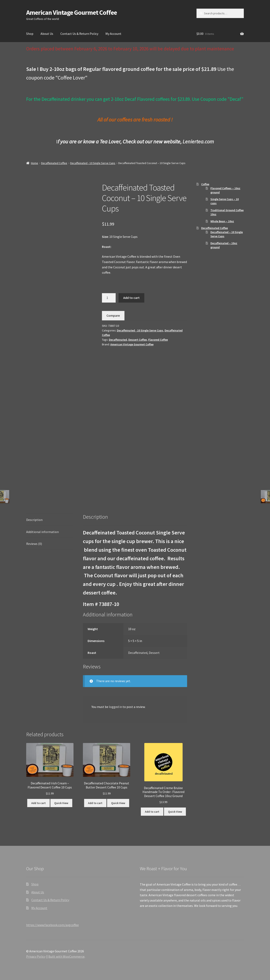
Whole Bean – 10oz (222, 221)
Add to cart (131, 298)
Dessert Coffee (138, 340)
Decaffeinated (118, 340)
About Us (47, 34)
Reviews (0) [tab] (34, 544)
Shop (30, 34)
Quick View (61, 803)
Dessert (154, 653)
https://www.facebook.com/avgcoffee (53, 925)
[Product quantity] (109, 298)
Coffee (205, 184)
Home (34, 163)
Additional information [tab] (42, 532)
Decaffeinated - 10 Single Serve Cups (93, 163)
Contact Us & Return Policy (79, 34)
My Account (113, 34)
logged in (115, 707)
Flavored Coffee (158, 340)
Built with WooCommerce (66, 956)
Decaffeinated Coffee (54, 163)
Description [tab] (34, 520)
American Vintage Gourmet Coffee (72, 12)
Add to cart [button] (38, 803)
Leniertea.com (198, 141)
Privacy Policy (36, 956)
